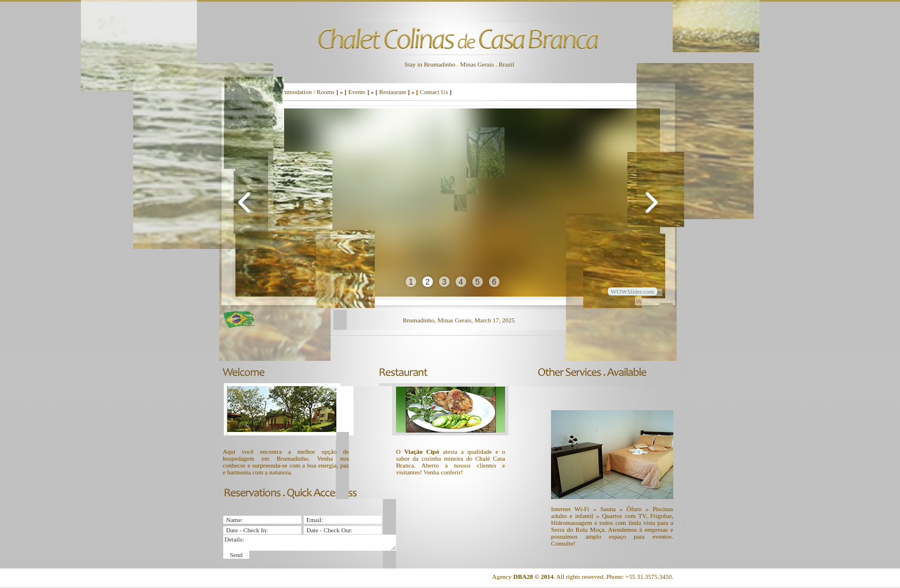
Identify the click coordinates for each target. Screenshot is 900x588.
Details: (310, 543)
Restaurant (392, 92)
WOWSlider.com (633, 291)
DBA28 (523, 577)
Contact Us (434, 92)
